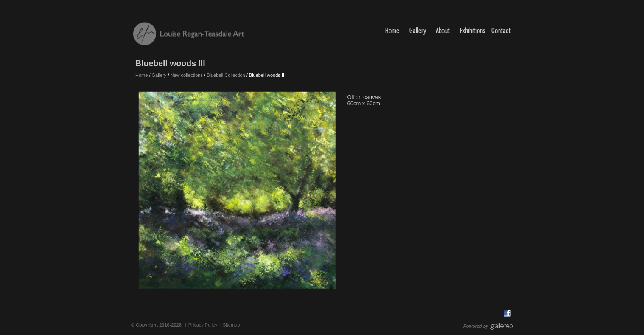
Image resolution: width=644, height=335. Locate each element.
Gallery (418, 30)
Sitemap (231, 325)
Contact (501, 30)
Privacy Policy (203, 325)
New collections (187, 75)
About (444, 30)
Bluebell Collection (226, 75)
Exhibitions (473, 30)
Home (392, 30)
